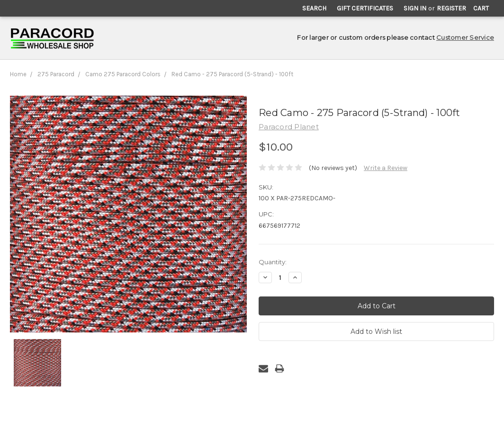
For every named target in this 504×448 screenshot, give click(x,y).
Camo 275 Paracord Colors (123, 74)
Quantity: (273, 262)
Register (451, 8)
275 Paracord (56, 74)
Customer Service (465, 37)
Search (314, 8)
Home (18, 74)
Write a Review (386, 168)
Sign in (415, 8)
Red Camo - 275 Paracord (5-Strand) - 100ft (232, 74)
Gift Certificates (365, 8)
